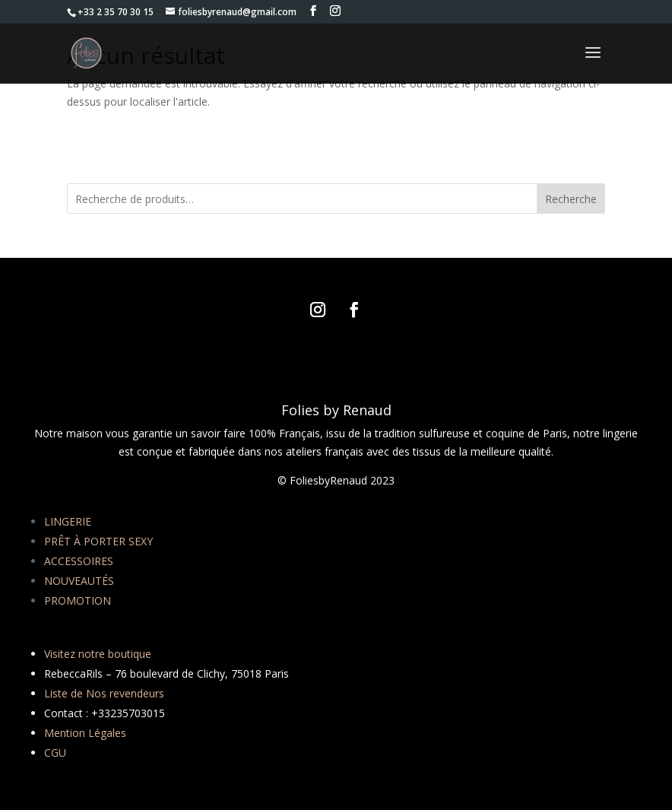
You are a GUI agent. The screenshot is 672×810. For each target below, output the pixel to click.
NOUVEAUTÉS (79, 581)
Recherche (571, 199)
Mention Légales (85, 733)
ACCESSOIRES (79, 561)
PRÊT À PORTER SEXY (98, 541)
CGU (55, 753)
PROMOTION (78, 600)
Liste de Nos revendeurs (104, 693)
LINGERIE (68, 521)
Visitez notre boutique (98, 654)
